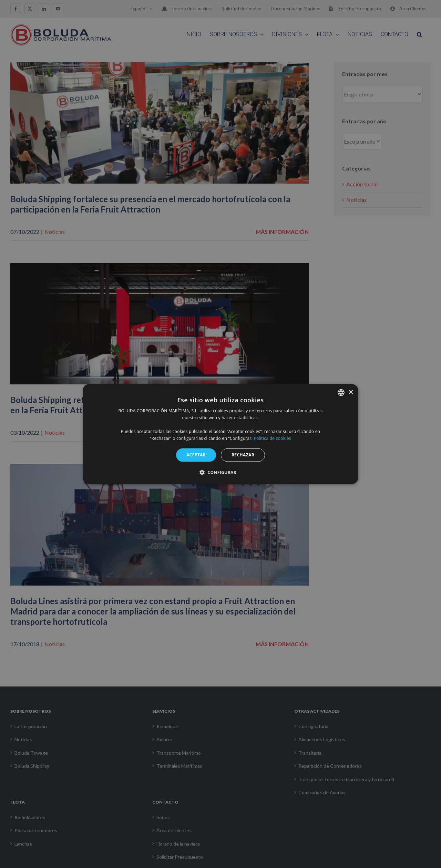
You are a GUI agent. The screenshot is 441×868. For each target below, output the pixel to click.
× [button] (351, 392)
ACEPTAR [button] (196, 455)
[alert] (220, 434)
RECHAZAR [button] (243, 455)
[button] (220, 472)
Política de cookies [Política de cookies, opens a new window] (273, 438)
